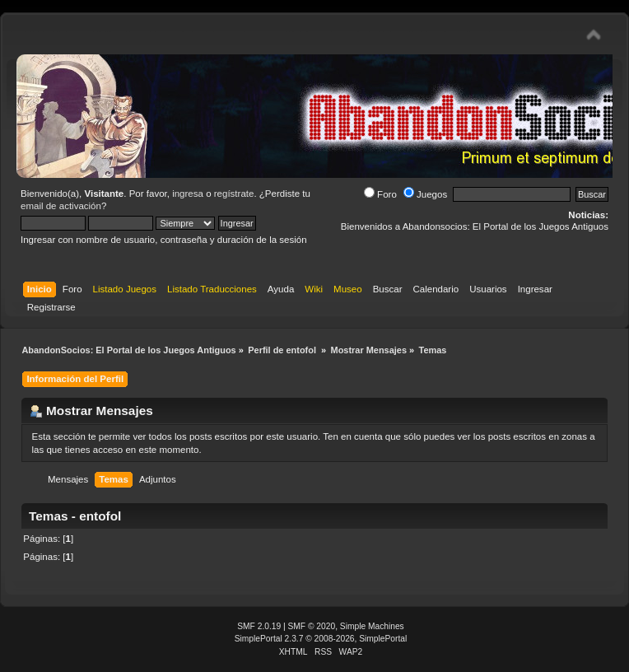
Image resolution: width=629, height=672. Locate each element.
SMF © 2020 (312, 626)
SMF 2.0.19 (259, 626)
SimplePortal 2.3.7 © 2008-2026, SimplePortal (321, 639)
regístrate (234, 194)
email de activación (61, 206)
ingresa (188, 194)
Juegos (425, 194)
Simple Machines (372, 626)
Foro (380, 194)
